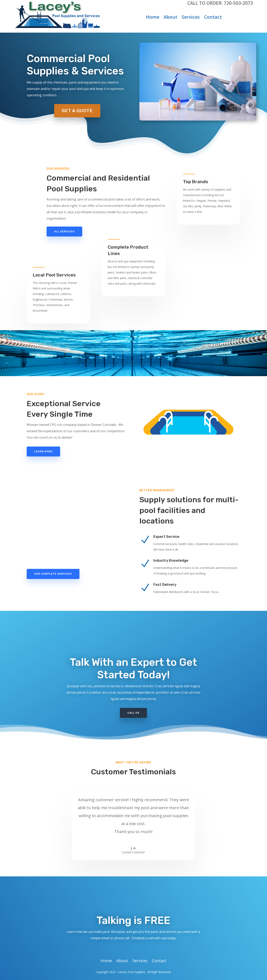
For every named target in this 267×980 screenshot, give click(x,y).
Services (191, 18)
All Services (64, 231)
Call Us (133, 713)
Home (153, 18)
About (170, 18)
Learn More (43, 451)
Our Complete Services (53, 574)
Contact (213, 18)
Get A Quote (77, 111)
